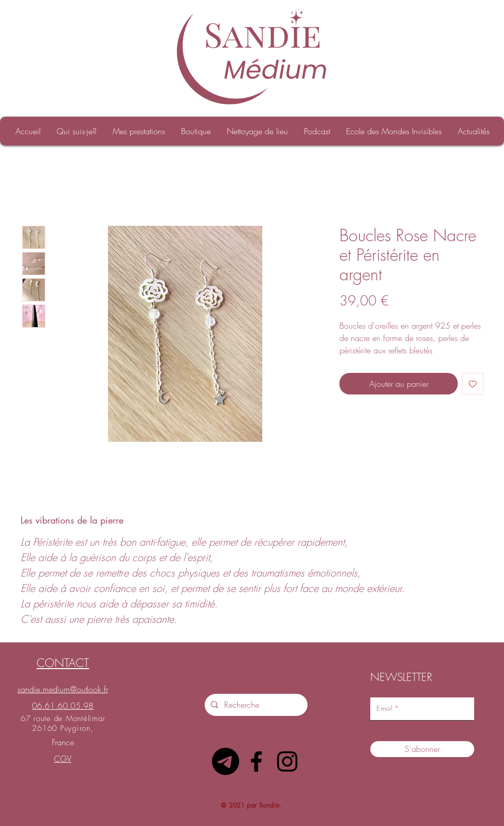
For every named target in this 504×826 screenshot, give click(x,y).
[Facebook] (256, 761)
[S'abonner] (422, 749)
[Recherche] (255, 705)
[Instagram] (287, 761)
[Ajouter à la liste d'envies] (473, 384)
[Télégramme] (226, 761)
